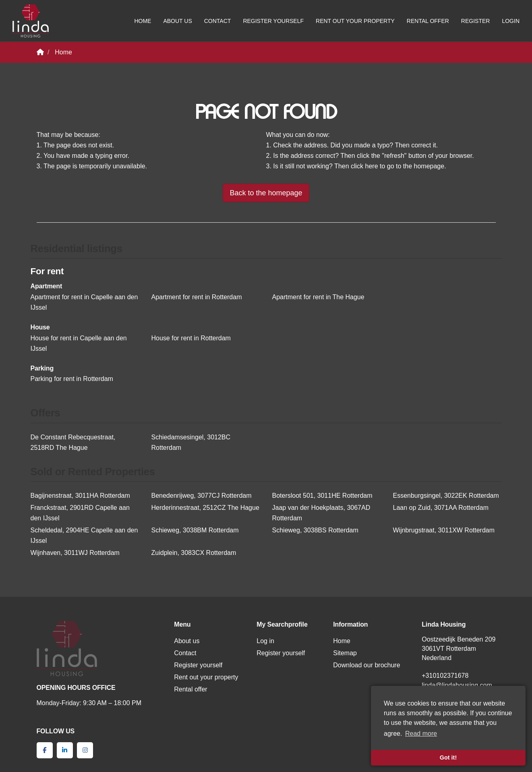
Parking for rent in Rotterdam (72, 379)
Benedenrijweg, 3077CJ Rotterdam (202, 496)
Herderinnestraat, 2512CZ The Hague (205, 508)
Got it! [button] (448, 758)
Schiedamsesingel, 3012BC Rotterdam (191, 442)
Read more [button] (421, 734)
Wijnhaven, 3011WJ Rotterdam (75, 553)
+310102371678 (445, 676)
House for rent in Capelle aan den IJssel (79, 343)
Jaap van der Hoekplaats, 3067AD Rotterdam (321, 513)
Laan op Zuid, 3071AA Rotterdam (441, 508)
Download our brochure (366, 665)
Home (143, 21)
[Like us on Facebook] (45, 750)
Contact (218, 21)
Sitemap (345, 653)
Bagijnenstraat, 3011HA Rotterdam (80, 496)
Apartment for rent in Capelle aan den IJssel (84, 302)
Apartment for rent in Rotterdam (197, 297)
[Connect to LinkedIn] (65, 750)
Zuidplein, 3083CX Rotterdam (194, 553)
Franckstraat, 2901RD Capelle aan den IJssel (80, 513)
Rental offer (428, 21)
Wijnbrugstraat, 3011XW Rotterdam (444, 530)
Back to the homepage (266, 193)
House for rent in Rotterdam (191, 338)
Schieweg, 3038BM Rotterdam (195, 530)
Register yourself (273, 21)
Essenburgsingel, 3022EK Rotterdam (446, 496)
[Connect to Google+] (85, 750)
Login (511, 21)
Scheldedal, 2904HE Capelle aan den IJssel (84, 535)
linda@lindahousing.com (457, 685)
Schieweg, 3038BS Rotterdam (315, 530)
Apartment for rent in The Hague (318, 297)
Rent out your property (355, 21)
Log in (265, 641)
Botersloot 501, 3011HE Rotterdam (322, 496)
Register (476, 21)
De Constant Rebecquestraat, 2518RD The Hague (73, 442)
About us (177, 21)
